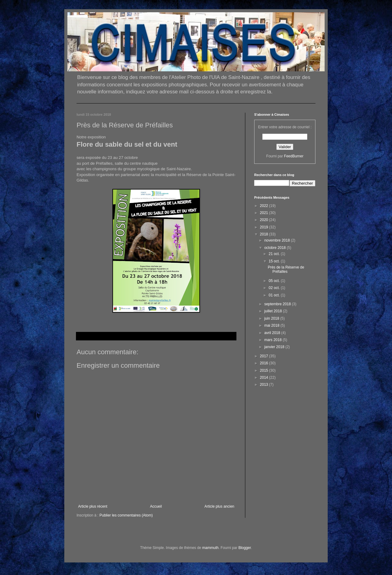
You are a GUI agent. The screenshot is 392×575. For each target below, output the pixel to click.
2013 (265, 385)
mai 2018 (272, 325)
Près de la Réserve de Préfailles (286, 269)
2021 (265, 213)
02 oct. (275, 288)
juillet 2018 (274, 311)
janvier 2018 (275, 347)
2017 (265, 356)
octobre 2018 (275, 248)
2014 (265, 378)
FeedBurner (294, 156)
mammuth (210, 548)
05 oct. (275, 281)
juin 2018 (272, 318)
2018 (265, 234)
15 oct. (275, 261)
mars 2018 (273, 340)
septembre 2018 (278, 304)
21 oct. (275, 254)
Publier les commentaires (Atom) (126, 515)
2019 (265, 227)
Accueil (156, 506)
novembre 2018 (278, 240)
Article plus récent (93, 506)
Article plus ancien (219, 506)
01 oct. (275, 295)
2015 (265, 370)
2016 (265, 363)
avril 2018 (273, 333)
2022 (265, 206)
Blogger (245, 548)
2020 (265, 220)
